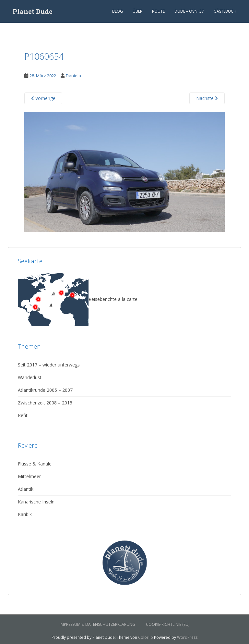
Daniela (73, 76)
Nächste (207, 98)
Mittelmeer (29, 476)
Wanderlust (30, 377)
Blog (118, 11)
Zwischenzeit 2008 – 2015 (45, 403)
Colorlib (146, 637)
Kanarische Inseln (36, 502)
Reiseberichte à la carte (78, 299)
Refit (23, 415)
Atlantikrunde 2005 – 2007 (45, 390)
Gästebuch (225, 11)
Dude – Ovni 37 (189, 11)
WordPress (187, 637)
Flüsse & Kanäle (35, 464)
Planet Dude (33, 11)
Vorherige (43, 98)
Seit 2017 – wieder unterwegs (49, 365)
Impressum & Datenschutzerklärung (97, 624)
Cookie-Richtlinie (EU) (168, 624)
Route (158, 11)
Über (137, 11)
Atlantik (26, 489)
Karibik (25, 514)
